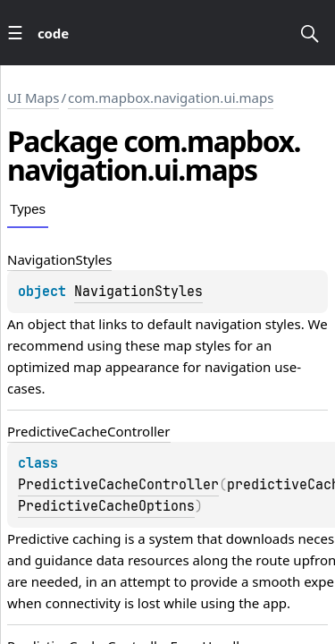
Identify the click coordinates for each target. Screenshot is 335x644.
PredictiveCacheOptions (106, 506)
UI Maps (33, 97)
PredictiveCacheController (118, 485)
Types (28, 209)
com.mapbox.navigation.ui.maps (171, 97)
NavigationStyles (138, 292)
